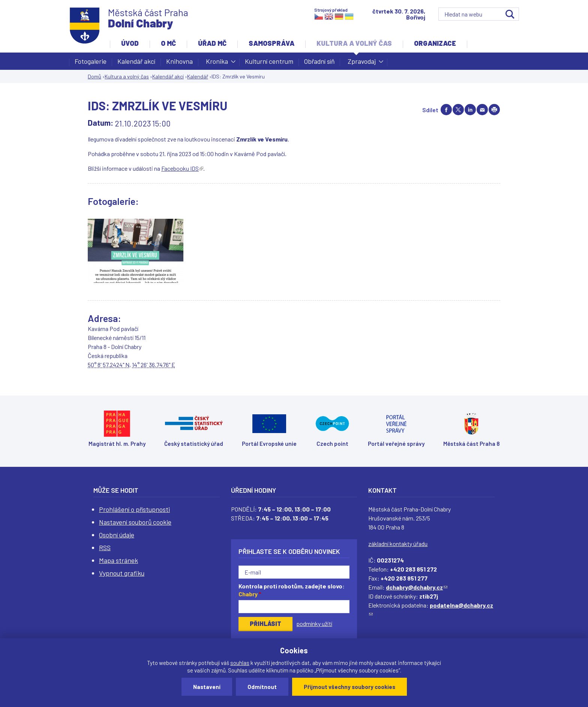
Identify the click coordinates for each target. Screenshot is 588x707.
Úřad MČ (212, 43)
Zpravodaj (362, 63)
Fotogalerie (91, 61)
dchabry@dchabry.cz (417, 587)
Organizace (435, 43)
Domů (94, 76)
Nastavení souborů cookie (135, 522)
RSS (105, 548)
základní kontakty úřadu (398, 544)
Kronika (217, 63)
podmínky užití (314, 624)
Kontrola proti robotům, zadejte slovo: (292, 590)
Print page (494, 110)
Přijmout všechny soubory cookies (349, 687)
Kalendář (198, 76)
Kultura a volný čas (354, 43)
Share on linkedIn (470, 110)
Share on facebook (446, 110)
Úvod (130, 43)
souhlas (240, 663)
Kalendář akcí (136, 61)
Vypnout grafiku (122, 573)
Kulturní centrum (269, 61)
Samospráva (271, 43)
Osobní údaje (117, 535)
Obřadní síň (319, 61)
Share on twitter (458, 110)
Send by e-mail (482, 110)
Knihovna (179, 61)
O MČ (168, 43)
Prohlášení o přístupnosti (134, 509)
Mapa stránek (118, 560)
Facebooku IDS (182, 168)
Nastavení (207, 687)
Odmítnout (262, 687)
